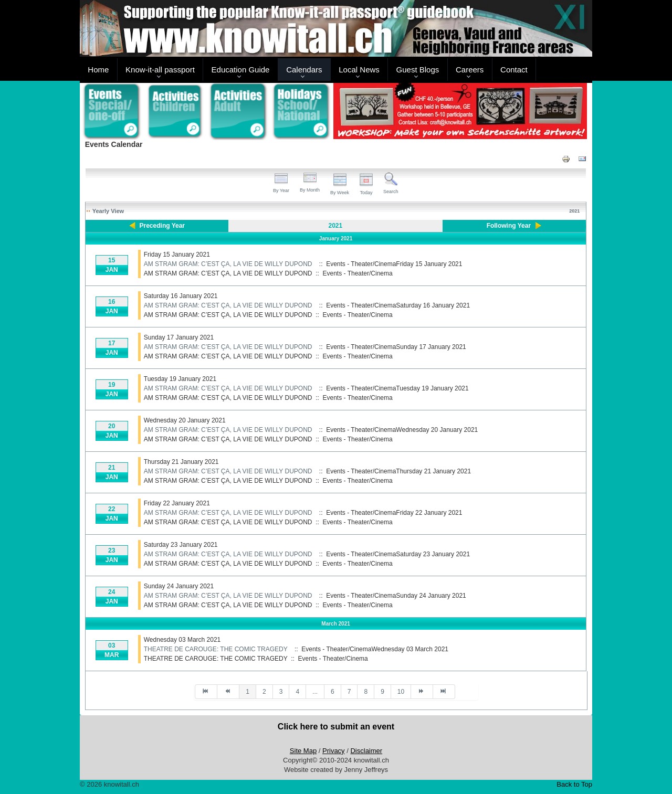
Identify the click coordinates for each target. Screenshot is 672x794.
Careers (470, 70)
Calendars (304, 70)
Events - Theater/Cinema (358, 273)
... (315, 692)
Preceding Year (162, 226)
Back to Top (574, 784)
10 (401, 692)
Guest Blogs (418, 70)
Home (98, 70)
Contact (514, 70)
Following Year (509, 226)
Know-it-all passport (160, 70)
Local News (359, 70)
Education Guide (241, 70)
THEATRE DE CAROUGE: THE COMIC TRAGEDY (216, 649)
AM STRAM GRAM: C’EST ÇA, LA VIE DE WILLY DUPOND (228, 264)
